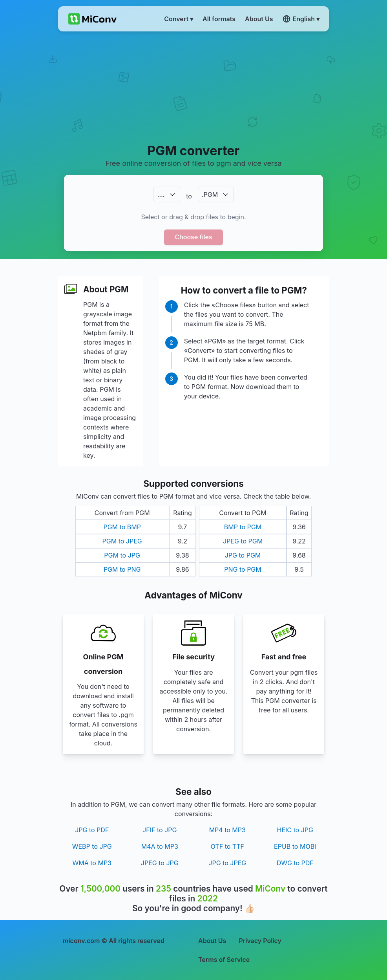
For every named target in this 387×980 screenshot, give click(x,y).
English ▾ (301, 19)
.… (161, 195)
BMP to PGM (243, 527)
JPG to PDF (92, 830)
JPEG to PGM (243, 541)
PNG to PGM (243, 569)
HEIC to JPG (295, 830)
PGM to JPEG (122, 541)
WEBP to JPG (92, 846)
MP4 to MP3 (227, 830)
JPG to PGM (243, 555)
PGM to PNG (122, 569)
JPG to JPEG (227, 863)
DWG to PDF (295, 863)
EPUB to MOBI (295, 846)
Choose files (193, 237)
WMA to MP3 (92, 863)
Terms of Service (224, 960)
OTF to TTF (227, 846)
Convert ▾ (179, 19)
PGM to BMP (122, 527)
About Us (212, 941)
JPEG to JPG (160, 863)
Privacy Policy (260, 941)
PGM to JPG (122, 555)
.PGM (210, 195)
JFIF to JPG (160, 830)
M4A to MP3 (160, 846)
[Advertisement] (193, 87)
